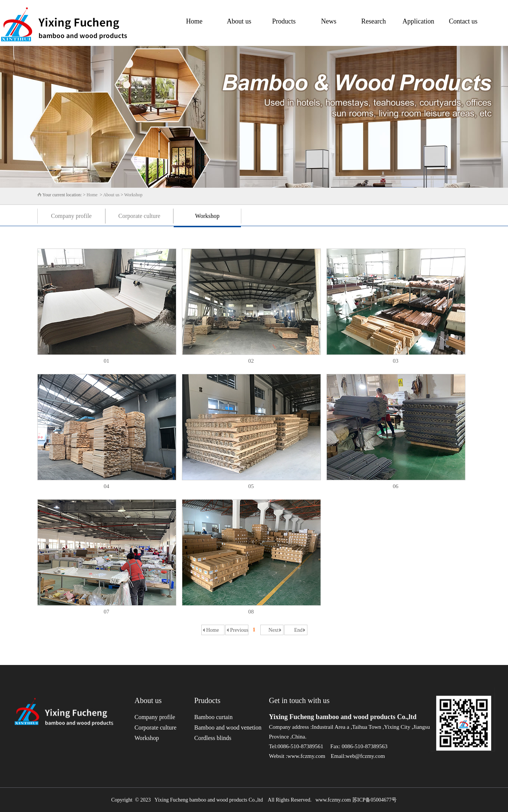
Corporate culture (139, 216)
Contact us (463, 21)
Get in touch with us (299, 700)
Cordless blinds (213, 738)
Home (194, 21)
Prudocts (207, 700)
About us (239, 21)
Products (284, 21)
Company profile (72, 216)
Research (374, 21)
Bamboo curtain (213, 717)
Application (419, 21)
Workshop (133, 195)
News (329, 21)
